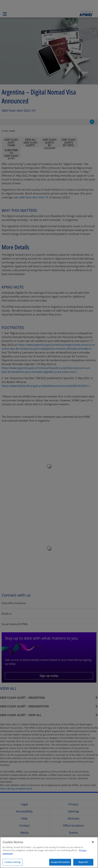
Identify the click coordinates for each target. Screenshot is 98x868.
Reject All (83, 862)
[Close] (93, 842)
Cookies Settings (13, 862)
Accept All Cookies (60, 862)
